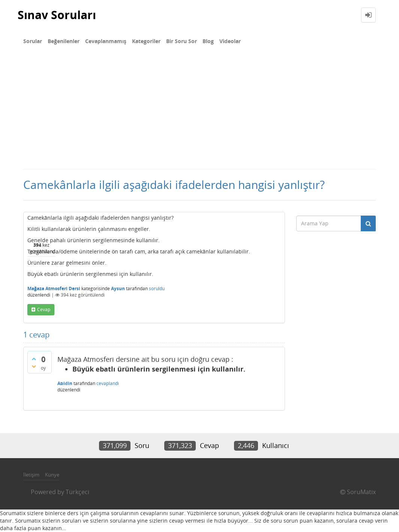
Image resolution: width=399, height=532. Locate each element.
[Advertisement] (199, 112)
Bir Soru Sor (181, 41)
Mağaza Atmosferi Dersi (54, 288)
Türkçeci (77, 492)
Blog (208, 41)
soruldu (157, 288)
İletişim (31, 475)
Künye (52, 475)
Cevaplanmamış (106, 41)
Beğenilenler (64, 41)
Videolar (230, 41)
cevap (44, 309)
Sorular (33, 41)
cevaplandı (108, 383)
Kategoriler (146, 41)
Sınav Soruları (57, 15)
